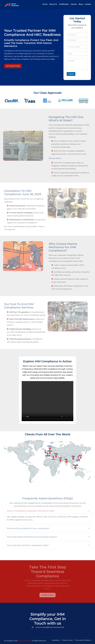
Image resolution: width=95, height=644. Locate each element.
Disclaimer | (56, 640)
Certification (64, 4)
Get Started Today (13, 66)
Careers (74, 4)
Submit (71, 74)
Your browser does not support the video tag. (47, 401)
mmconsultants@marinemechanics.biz (48, 627)
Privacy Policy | (68, 640)
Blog (81, 4)
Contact (88, 4)
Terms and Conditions (83, 640)
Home (45, 4)
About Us (53, 4)
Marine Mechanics (24, 641)
